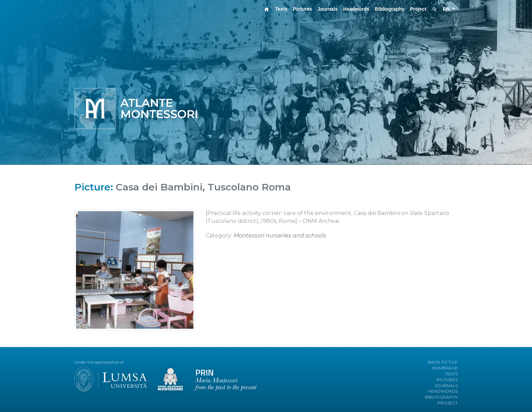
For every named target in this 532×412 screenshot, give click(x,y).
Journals (327, 9)
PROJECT (448, 403)
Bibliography (390, 9)
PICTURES (447, 380)
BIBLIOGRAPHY (441, 397)
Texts (281, 9)
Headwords (356, 9)
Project (418, 9)
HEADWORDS (443, 391)
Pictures (302, 9)
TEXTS (451, 374)
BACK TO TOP (443, 362)
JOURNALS (446, 386)
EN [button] (447, 9)
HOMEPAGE (445, 368)
